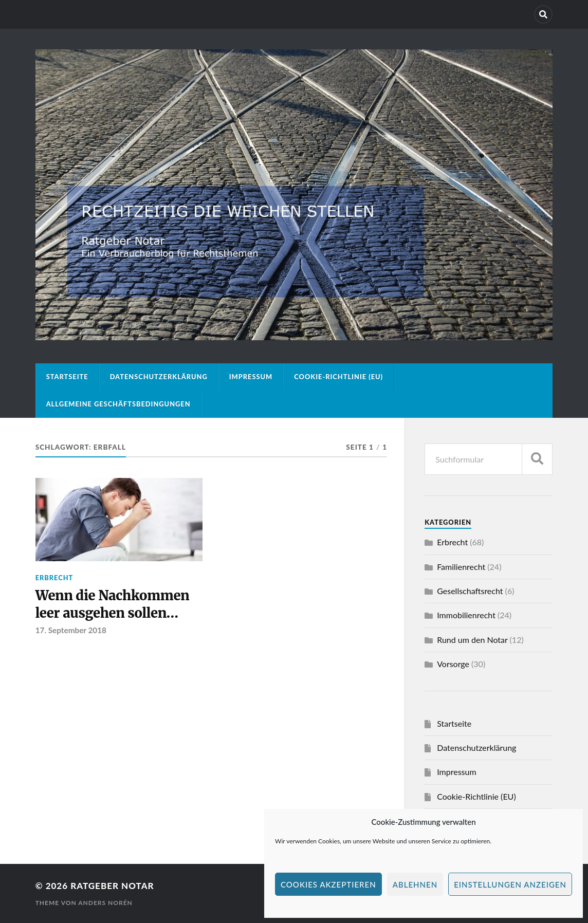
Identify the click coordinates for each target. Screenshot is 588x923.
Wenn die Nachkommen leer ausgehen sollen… (113, 604)
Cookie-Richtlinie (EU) (338, 377)
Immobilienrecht (466, 615)
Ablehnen (415, 884)
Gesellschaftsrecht (470, 591)
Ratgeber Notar (112, 886)
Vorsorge (453, 664)
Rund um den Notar (472, 640)
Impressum (251, 377)
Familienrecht (461, 567)
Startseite (67, 377)
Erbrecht (54, 578)
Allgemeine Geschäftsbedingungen (118, 404)
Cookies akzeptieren (328, 884)
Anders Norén (105, 903)
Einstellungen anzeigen (510, 884)
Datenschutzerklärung (159, 377)
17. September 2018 (71, 630)
